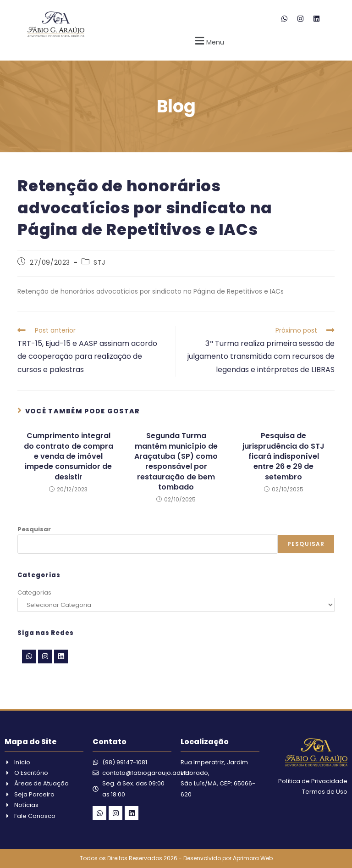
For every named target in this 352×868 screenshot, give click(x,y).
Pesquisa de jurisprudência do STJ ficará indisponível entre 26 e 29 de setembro (283, 456)
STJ (99, 262)
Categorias (34, 593)
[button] (209, 41)
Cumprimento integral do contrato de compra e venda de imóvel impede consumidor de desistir (69, 456)
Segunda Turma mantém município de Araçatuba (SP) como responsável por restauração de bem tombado (176, 462)
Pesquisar (34, 529)
